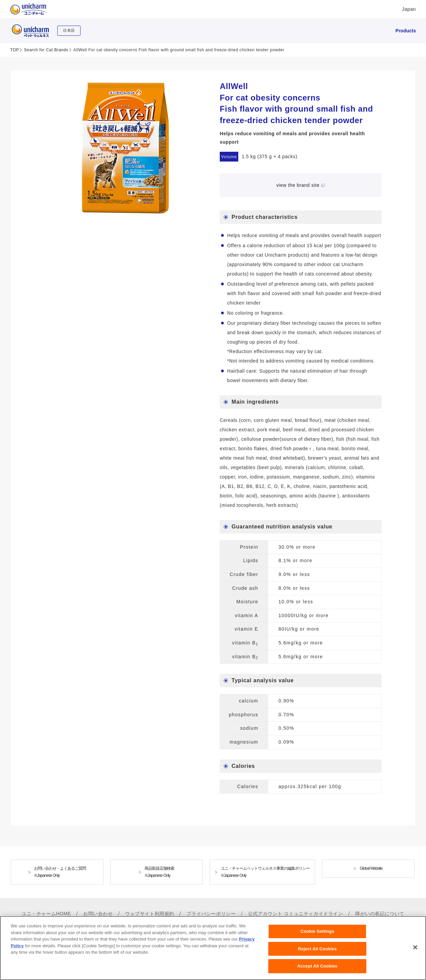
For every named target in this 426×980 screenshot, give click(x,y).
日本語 (69, 30)
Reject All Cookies (317, 952)
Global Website (371, 868)
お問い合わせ (98, 914)
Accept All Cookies (317, 970)
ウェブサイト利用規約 (150, 914)
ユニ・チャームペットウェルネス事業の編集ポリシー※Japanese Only (265, 872)
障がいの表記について (380, 914)
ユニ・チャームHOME (46, 914)
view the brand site (298, 185)
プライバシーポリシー (211, 914)
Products (406, 31)
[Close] (415, 951)
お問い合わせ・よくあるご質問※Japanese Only (60, 872)
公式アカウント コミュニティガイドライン (296, 914)
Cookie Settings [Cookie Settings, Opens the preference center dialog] (317, 935)
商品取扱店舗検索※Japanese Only (159, 872)
